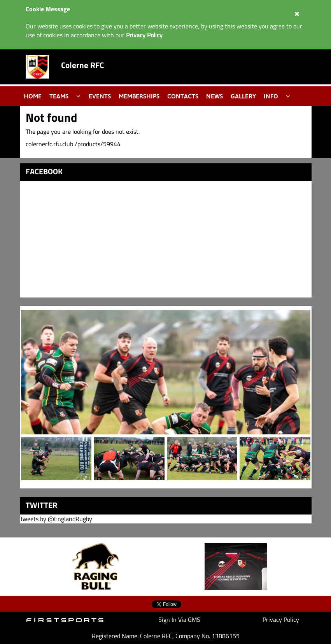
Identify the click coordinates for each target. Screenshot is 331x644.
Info (271, 96)
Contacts (183, 96)
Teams (59, 96)
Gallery (243, 96)
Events (100, 96)
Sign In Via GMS (179, 619)
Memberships (139, 96)
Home (33, 96)
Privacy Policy (281, 619)
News (215, 96)
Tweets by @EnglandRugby (56, 519)
